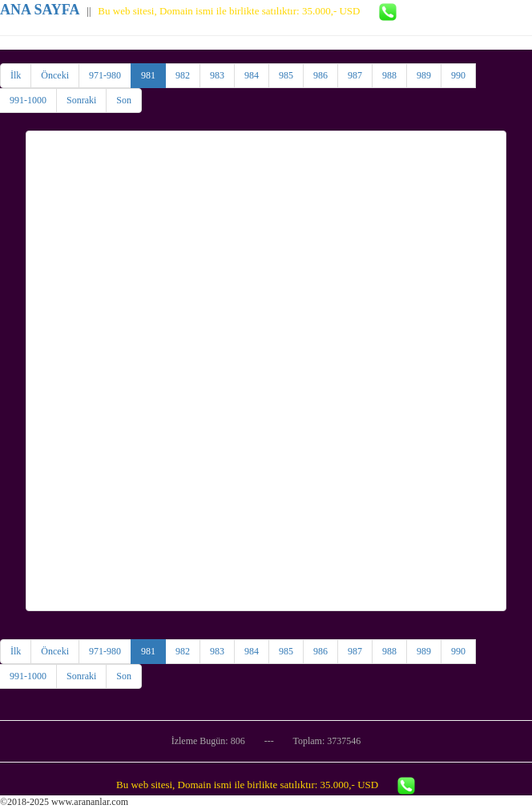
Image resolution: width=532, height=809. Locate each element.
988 (389, 75)
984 (252, 75)
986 (320, 75)
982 (183, 75)
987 (355, 75)
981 (148, 75)
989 (424, 75)
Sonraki (81, 100)
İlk (16, 75)
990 (458, 75)
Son (124, 100)
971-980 (105, 75)
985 (286, 75)
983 (217, 75)
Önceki (55, 75)
